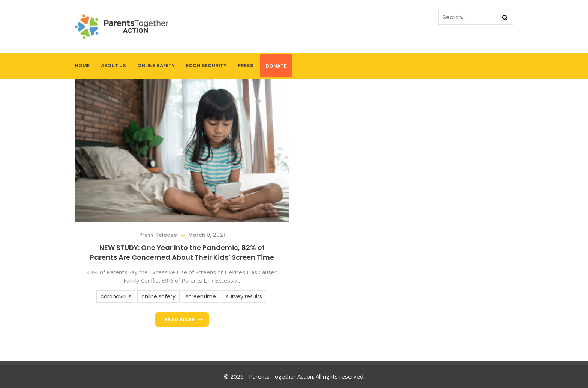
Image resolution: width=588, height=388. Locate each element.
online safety (158, 296)
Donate (276, 66)
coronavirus (116, 296)
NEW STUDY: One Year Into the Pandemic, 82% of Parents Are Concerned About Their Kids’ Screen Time (182, 252)
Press (246, 65)
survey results (244, 296)
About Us (113, 65)
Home (82, 65)
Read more (180, 320)
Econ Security (206, 65)
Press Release (158, 235)
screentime (201, 296)
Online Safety (156, 65)
